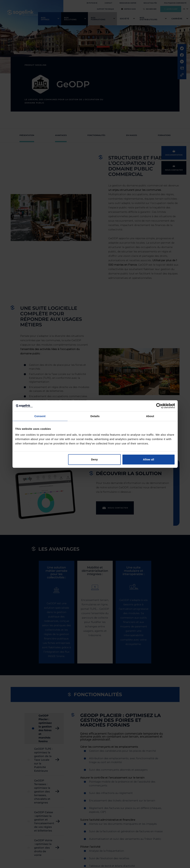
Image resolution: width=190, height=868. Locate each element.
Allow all (149, 459)
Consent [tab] (40, 416)
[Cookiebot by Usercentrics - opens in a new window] (159, 406)
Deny (94, 459)
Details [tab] (95, 416)
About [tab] (150, 416)
